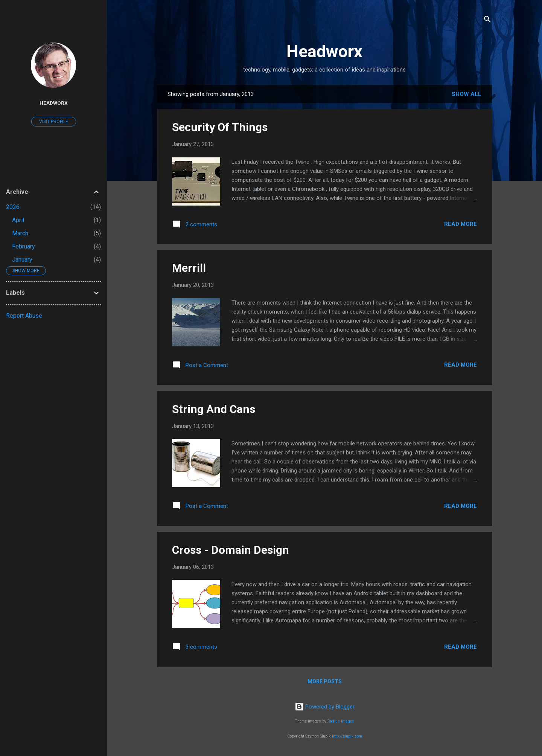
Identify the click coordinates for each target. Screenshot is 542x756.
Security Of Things (220, 127)
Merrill (189, 268)
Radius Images (341, 721)
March (20, 233)
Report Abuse (24, 316)
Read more (461, 224)
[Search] (487, 21)
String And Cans (214, 409)
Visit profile (54, 122)
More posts (325, 681)
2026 (13, 207)
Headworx (324, 51)
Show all (467, 94)
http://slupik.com (347, 736)
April (18, 220)
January (22, 260)
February (24, 246)
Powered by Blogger (325, 707)
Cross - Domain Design (231, 550)
